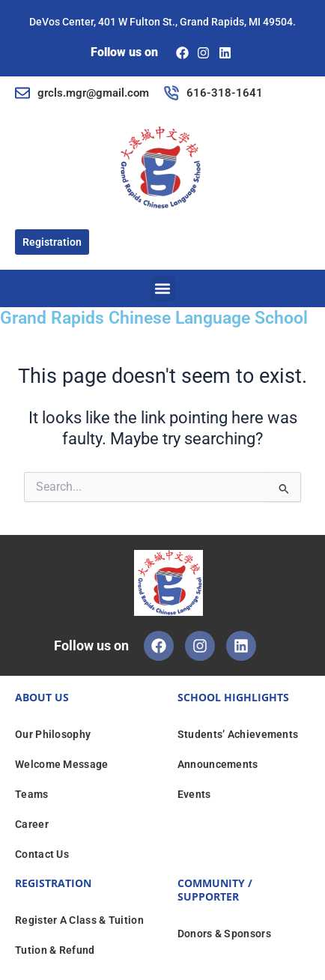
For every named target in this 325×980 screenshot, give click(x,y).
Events (194, 794)
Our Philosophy (53, 734)
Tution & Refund (55, 950)
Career (32, 824)
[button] (163, 289)
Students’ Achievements (238, 734)
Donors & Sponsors (224, 934)
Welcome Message (62, 764)
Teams (32, 794)
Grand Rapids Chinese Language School (154, 318)
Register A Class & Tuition (79, 920)
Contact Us (42, 854)
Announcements (218, 764)
